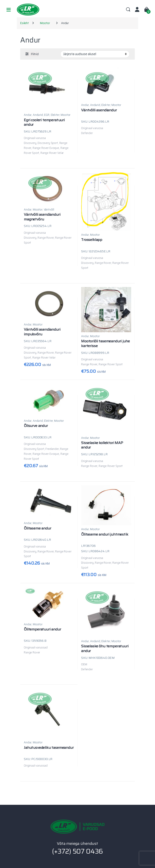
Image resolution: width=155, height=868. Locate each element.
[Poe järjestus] (95, 54)
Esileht (24, 23)
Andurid (38, 115)
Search (128, 10)
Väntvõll (49, 210)
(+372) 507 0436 (78, 851)
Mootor (45, 23)
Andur (28, 115)
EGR (47, 115)
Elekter (55, 115)
